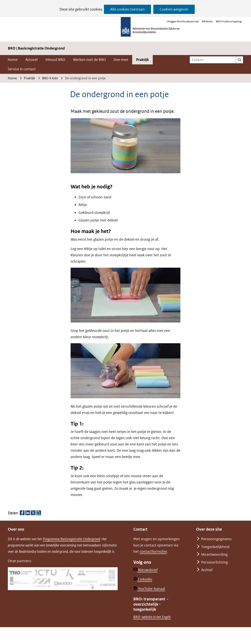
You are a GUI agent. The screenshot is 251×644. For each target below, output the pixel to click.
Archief (207, 570)
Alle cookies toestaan (127, 9)
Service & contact (22, 69)
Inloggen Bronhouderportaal (183, 21)
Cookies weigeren (174, 9)
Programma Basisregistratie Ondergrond (71, 539)
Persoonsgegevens (216, 539)
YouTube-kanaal (149, 589)
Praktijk (142, 60)
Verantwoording (214, 554)
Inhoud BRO (55, 60)
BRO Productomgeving (229, 21)
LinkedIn (143, 579)
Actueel (32, 60)
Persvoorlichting (215, 562)
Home (13, 60)
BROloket (207, 21)
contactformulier (153, 551)
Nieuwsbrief (146, 570)
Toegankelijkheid (215, 547)
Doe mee (121, 60)
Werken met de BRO (89, 60)
